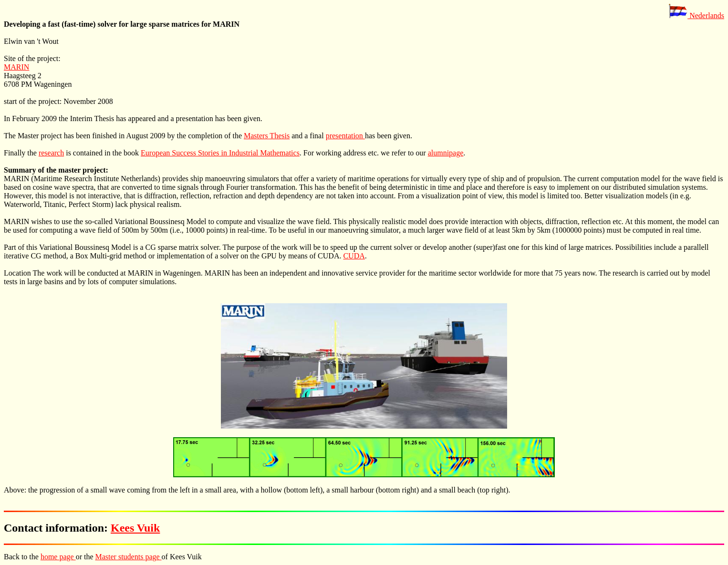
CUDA (354, 256)
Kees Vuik (135, 528)
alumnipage (446, 153)
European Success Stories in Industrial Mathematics (220, 153)
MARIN (16, 67)
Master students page (129, 557)
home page (58, 557)
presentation (345, 136)
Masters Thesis (267, 136)
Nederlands (696, 15)
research (51, 153)
